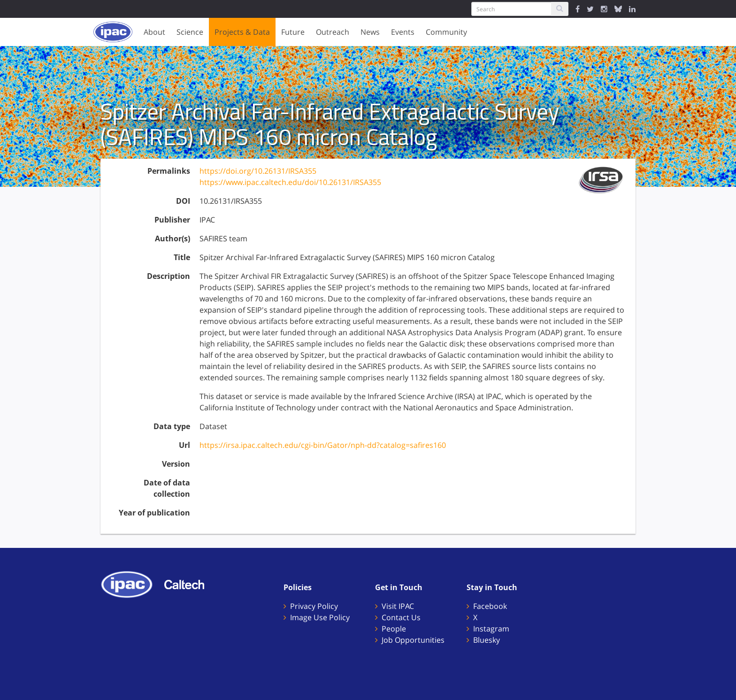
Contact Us (401, 617)
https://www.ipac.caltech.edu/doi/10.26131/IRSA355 (290, 182)
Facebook (490, 606)
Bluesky (487, 640)
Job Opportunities (413, 640)
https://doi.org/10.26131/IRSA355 (258, 171)
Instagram (491, 629)
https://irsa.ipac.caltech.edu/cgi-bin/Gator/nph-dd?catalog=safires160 (323, 445)
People (394, 629)
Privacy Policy (314, 606)
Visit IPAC (398, 606)
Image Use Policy (320, 617)
